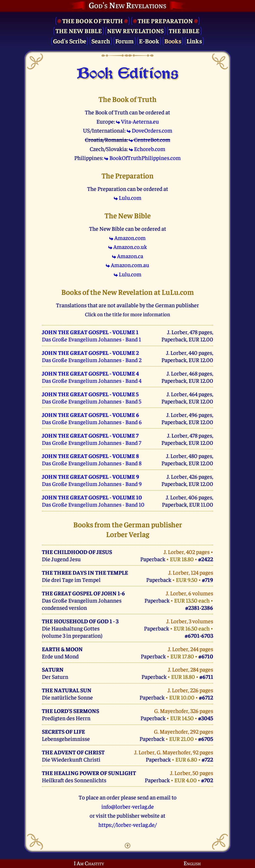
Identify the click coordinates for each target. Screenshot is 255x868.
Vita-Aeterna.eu (137, 121)
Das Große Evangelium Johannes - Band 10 (93, 501)
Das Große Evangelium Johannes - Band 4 (92, 377)
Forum (125, 41)
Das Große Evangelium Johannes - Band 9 (92, 480)
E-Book (149, 41)
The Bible (184, 31)
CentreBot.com (150, 139)
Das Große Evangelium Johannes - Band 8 (92, 459)
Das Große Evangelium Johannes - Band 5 (92, 397)
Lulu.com (128, 197)
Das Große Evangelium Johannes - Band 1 (91, 335)
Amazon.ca (128, 256)
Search (101, 41)
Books (173, 41)
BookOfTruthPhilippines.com (143, 158)
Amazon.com (127, 238)
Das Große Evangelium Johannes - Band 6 (92, 418)
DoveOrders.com (150, 130)
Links (194, 41)
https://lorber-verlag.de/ (127, 825)
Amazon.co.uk (128, 247)
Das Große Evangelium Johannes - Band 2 (92, 356)
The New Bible (79, 31)
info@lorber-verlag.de (128, 806)
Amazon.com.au (127, 265)
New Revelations (135, 31)
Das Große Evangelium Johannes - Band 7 (92, 439)
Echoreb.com (147, 149)
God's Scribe (70, 41)
